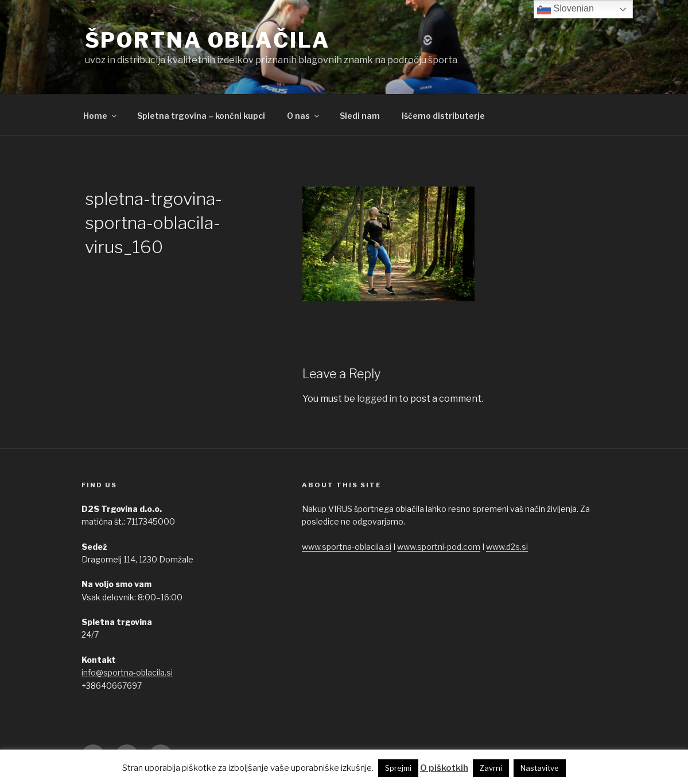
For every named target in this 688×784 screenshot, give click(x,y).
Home (101, 116)
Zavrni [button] (491, 768)
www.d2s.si (507, 547)
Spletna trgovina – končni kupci (201, 116)
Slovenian (565, 9)
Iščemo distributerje (443, 116)
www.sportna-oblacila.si (347, 547)
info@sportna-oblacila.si (127, 672)
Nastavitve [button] (540, 768)
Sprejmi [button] (398, 768)
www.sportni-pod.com (439, 547)
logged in (377, 399)
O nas (304, 116)
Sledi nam (360, 116)
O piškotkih (444, 768)
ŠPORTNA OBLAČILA (207, 40)
